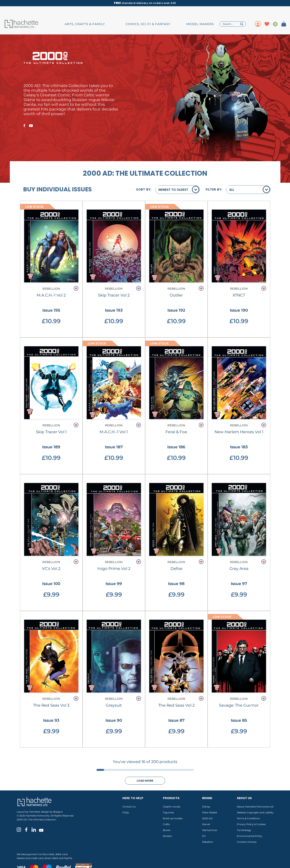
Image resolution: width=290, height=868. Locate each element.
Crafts (166, 824)
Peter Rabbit (210, 812)
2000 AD (207, 818)
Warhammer (210, 830)
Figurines (168, 812)
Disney (206, 807)
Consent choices (247, 842)
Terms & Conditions (248, 818)
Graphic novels (172, 807)
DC (204, 836)
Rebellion (208, 842)
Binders (167, 836)
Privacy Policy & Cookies (251, 824)
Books (167, 830)
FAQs (126, 812)
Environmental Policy (250, 836)
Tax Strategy (244, 830)
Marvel (206, 824)
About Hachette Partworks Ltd (255, 807)
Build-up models (173, 818)
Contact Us (129, 807)
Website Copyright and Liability (255, 812)
